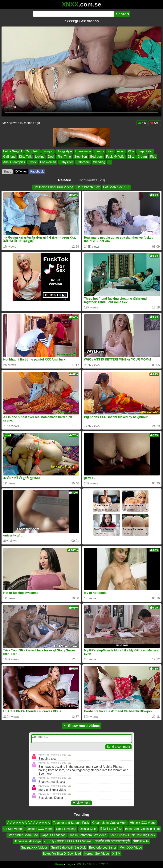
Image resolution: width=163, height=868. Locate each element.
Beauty (99, 151)
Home (59, 864)
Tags (69, 864)
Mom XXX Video (131, 847)
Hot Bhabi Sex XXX (116, 187)
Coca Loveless (66, 829)
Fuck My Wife (115, 157)
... (110, 162)
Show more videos (81, 726)
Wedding (99, 162)
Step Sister (145, 151)
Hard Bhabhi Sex (88, 187)
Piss (153, 157)
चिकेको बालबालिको (111, 829)
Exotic (33, 162)
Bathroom (83, 162)
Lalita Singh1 (13, 151)
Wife (131, 151)
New (110, 151)
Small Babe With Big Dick (68, 847)
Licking (40, 157)
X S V (116, 854)
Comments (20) (92, 180)
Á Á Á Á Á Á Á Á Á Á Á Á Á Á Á (29, 823)
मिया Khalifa (141, 841)
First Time (64, 157)
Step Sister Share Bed (23, 835)
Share (7, 171)
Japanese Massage (28, 841)
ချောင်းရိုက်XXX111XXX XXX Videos (68, 841)
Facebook (37, 171)
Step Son (80, 157)
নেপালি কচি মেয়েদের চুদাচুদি (112, 841)
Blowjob (48, 151)
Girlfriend (9, 157)
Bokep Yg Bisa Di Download (62, 854)
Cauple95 (33, 151)
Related (65, 180)
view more (82, 803)
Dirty (131, 157)
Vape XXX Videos (54, 835)
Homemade (83, 151)
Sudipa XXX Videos (34, 847)
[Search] (74, 14)
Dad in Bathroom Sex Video (88, 835)
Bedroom (96, 157)
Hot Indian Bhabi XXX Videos (53, 187)
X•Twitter (21, 171)
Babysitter (66, 162)
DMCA (80, 864)
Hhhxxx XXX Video (143, 823)
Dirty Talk (25, 157)
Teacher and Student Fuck (71, 823)
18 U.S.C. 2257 (98, 864)
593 (155, 123)
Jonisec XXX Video (40, 829)
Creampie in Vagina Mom (109, 823)
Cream (142, 157)
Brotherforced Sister (103, 847)
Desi (51, 157)
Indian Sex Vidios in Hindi (142, 829)
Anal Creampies (14, 162)
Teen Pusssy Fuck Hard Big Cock (132, 835)
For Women (48, 162)
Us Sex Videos (13, 829)
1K (142, 123)
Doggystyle (64, 151)
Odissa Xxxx (88, 829)
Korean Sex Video (97, 854)
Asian (121, 151)
